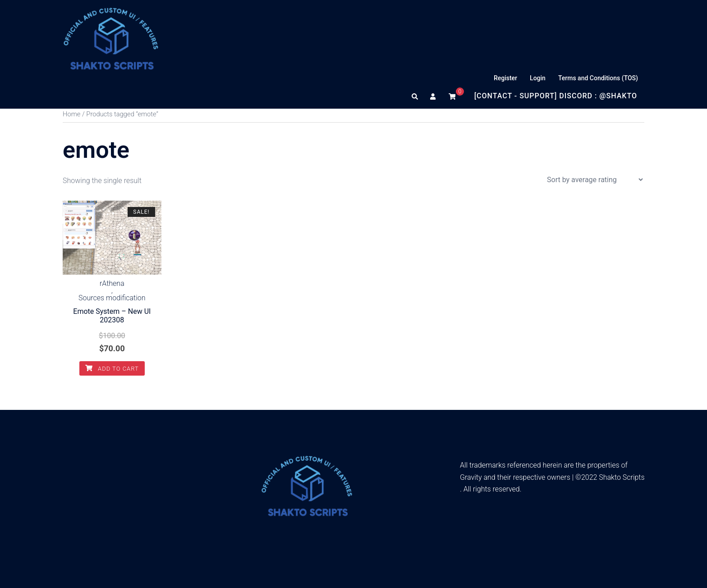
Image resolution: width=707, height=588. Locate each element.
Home (71, 114)
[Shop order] (595, 180)
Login (538, 78)
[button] (415, 96)
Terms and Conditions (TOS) (598, 78)
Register (505, 78)
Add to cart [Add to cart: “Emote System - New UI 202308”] (112, 369)
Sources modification (112, 298)
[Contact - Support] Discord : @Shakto (556, 96)
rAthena (112, 284)
